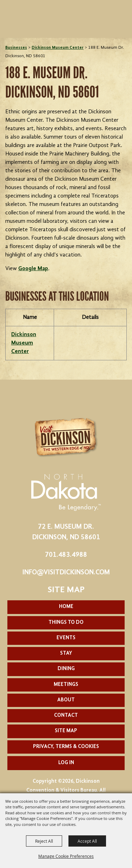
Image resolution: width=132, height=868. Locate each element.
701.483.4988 (66, 555)
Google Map (33, 269)
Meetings (66, 685)
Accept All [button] (87, 841)
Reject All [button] (44, 841)
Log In (66, 763)
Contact (66, 716)
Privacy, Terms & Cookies (66, 747)
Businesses (16, 48)
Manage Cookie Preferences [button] (66, 856)
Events (66, 638)
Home (66, 607)
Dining (66, 669)
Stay (66, 653)
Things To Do (66, 623)
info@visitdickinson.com (66, 573)
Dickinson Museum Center (58, 48)
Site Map (66, 731)
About (66, 700)
